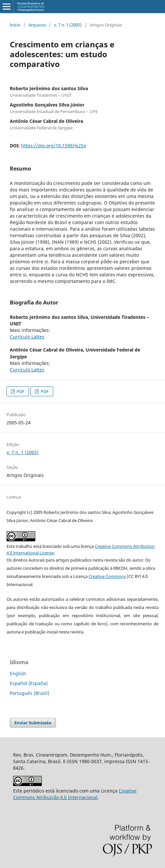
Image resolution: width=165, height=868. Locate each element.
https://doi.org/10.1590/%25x (54, 146)
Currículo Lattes (27, 337)
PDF (20, 391)
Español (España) (29, 683)
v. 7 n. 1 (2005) (68, 25)
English (18, 673)
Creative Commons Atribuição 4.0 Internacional (75, 794)
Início (15, 25)
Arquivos (37, 25)
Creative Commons (107, 576)
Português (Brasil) (30, 693)
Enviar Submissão (33, 723)
